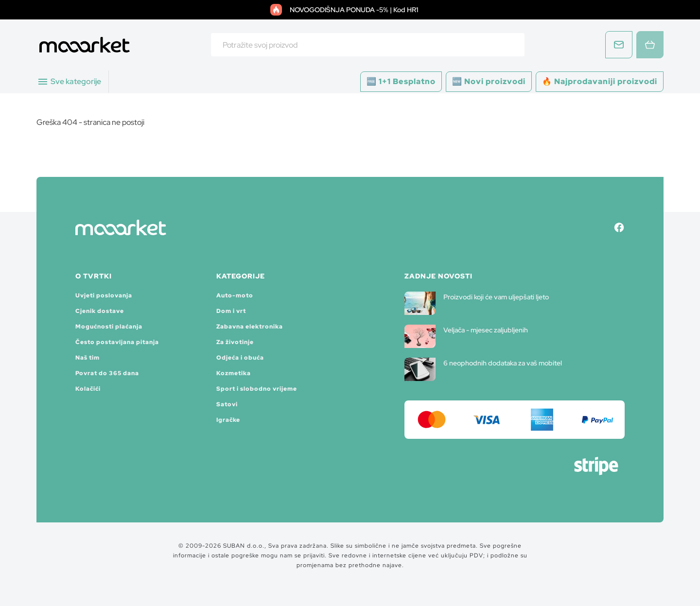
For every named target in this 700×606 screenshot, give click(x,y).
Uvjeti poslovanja (104, 295)
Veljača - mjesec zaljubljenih (466, 336)
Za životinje (235, 342)
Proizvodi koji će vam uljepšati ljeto (477, 303)
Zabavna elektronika (250, 327)
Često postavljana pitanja (117, 342)
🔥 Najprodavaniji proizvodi (600, 81)
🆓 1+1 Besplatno (401, 81)
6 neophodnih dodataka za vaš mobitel (483, 369)
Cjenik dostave (100, 311)
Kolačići (88, 389)
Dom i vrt (231, 311)
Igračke (228, 420)
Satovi (227, 404)
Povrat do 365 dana (107, 373)
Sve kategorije (69, 82)
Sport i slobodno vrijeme (257, 389)
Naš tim (87, 358)
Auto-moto (235, 295)
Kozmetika (234, 373)
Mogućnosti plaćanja (109, 327)
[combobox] (368, 45)
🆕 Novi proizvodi (489, 81)
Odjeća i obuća (240, 358)
